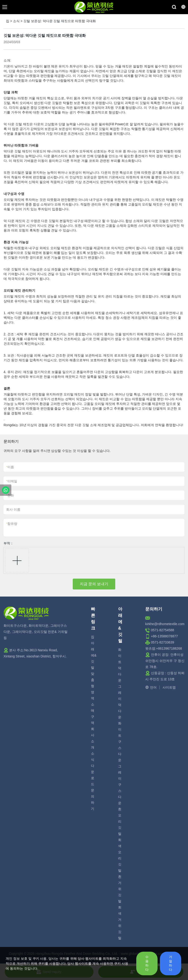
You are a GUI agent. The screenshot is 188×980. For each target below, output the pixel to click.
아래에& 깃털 (94, 655)
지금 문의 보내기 (94, 584)
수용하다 (147, 963)
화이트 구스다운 (120, 742)
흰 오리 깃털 (120, 821)
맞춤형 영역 (93, 686)
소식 (16, 21)
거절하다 (171, 963)
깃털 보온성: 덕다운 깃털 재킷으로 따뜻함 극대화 (60, 21)
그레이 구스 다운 (120, 785)
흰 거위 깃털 (120, 889)
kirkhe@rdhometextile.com (165, 624)
